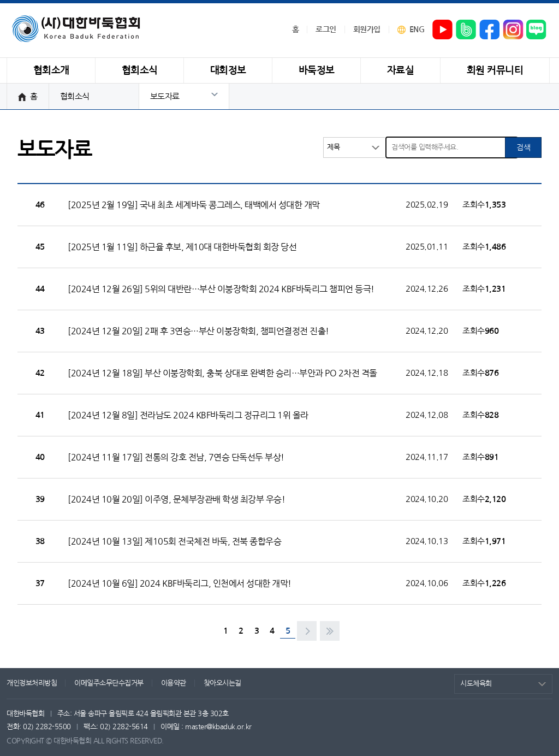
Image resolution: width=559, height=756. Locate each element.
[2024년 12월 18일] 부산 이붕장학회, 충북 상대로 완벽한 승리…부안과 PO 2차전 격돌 (222, 373)
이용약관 (174, 683)
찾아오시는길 (222, 683)
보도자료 (165, 96)
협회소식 (75, 96)
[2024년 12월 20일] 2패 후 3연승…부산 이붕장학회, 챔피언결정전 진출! (198, 331)
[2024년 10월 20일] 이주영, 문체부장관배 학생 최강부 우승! (176, 499)
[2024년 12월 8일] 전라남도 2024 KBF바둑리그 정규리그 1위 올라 (188, 415)
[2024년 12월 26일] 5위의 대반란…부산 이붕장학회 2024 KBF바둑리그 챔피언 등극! (221, 289)
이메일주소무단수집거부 (109, 683)
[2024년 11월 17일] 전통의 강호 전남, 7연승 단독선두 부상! (176, 457)
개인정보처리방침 (32, 683)
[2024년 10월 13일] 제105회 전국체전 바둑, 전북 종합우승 (174, 541)
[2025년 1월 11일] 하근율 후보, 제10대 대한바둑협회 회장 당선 (182, 247)
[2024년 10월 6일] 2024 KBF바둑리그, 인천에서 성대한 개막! (180, 583)
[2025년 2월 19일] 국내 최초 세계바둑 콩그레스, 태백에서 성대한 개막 (194, 205)
